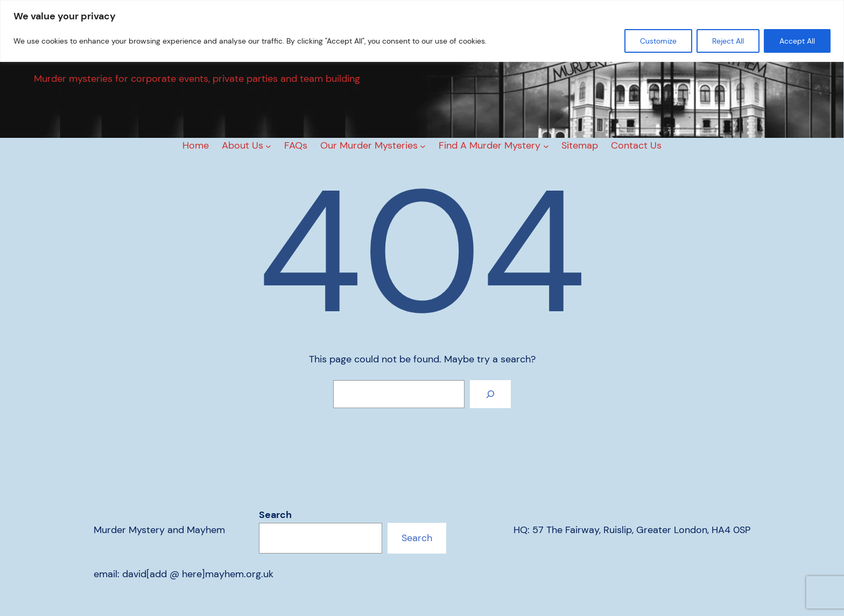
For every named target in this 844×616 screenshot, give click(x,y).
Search (275, 515)
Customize (658, 41)
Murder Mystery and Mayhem (159, 530)
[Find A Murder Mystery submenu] (546, 146)
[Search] (490, 394)
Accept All (797, 41)
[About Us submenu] (268, 146)
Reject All (728, 41)
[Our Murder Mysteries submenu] (423, 146)
